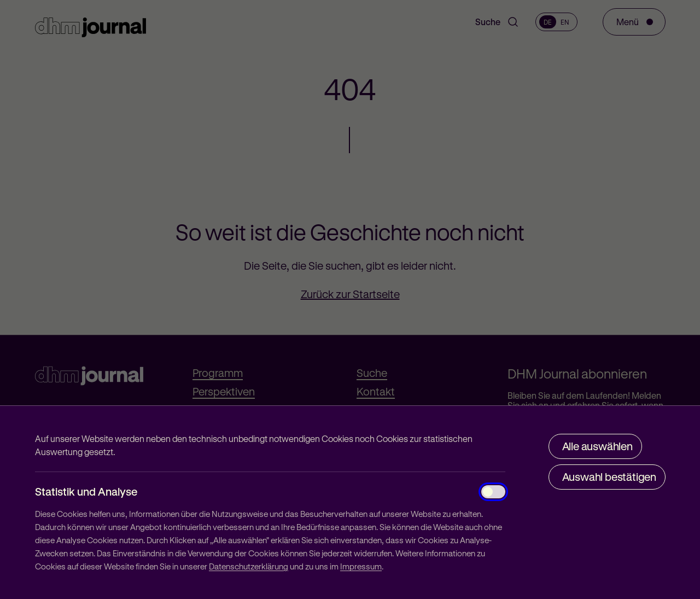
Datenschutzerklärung (249, 566)
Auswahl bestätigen (609, 477)
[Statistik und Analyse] (493, 492)
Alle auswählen (597, 446)
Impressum (361, 566)
